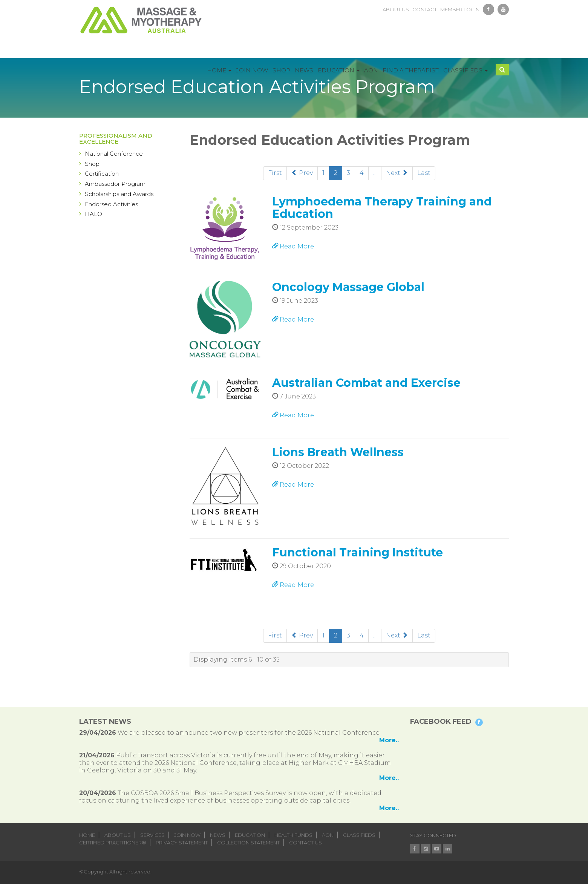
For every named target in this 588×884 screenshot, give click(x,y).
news (218, 835)
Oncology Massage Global (348, 287)
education (250, 835)
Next (397, 173)
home (87, 835)
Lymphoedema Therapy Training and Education (382, 208)
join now (187, 835)
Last (424, 173)
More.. (389, 740)
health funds (293, 835)
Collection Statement (248, 843)
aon (328, 835)
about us (396, 9)
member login (460, 9)
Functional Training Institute (358, 552)
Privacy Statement (182, 843)
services (152, 835)
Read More (293, 246)
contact (425, 9)
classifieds (359, 835)
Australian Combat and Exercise (366, 383)
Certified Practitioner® (113, 843)
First (275, 173)
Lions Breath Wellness (338, 452)
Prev (302, 173)
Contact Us (305, 843)
